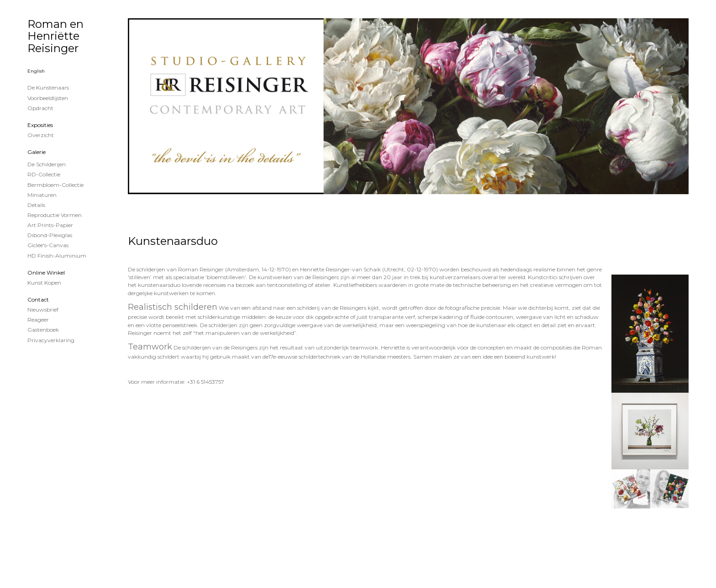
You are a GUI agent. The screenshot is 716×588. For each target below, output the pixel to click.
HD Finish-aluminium (57, 256)
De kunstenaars (48, 87)
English (36, 71)
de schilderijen (47, 164)
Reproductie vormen (55, 215)
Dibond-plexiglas (50, 235)
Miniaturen (42, 195)
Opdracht (40, 108)
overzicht (41, 135)
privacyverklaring (51, 340)
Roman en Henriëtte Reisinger (55, 36)
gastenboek (43, 330)
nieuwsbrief (43, 310)
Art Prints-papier (50, 225)
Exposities (40, 125)
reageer (38, 320)
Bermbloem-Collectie (55, 185)
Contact (38, 299)
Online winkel (46, 273)
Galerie (37, 152)
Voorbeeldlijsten (48, 98)
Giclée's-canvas (48, 245)
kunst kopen (44, 283)
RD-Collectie (44, 174)
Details (36, 205)
